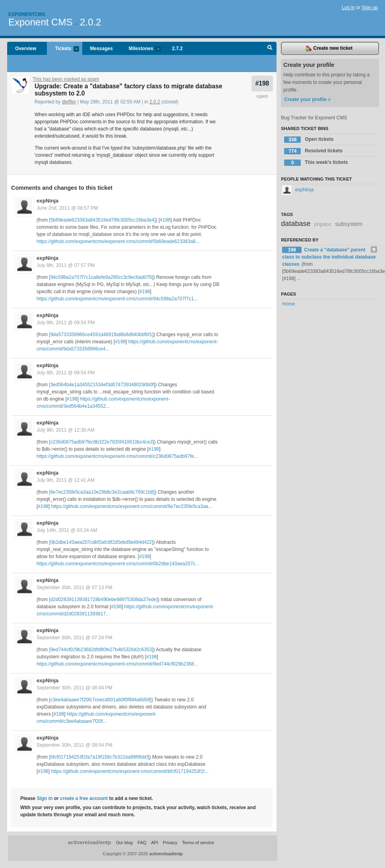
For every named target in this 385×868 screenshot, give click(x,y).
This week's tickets (316, 163)
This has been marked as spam (66, 79)
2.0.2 (90, 22)
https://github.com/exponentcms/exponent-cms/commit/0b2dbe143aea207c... (118, 564)
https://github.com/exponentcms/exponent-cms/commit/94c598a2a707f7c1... (117, 299)
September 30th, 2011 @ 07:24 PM (74, 638)
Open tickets (309, 140)
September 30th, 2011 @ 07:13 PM (74, 588)
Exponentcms (27, 14)
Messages (102, 49)
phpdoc (323, 224)
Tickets (63, 49)
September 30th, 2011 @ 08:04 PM (74, 688)
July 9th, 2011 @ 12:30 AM (66, 430)
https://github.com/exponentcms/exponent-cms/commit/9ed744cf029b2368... (117, 664)
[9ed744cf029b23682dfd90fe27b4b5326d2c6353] (101, 650)
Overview (26, 49)
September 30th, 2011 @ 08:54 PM (74, 745)
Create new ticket (329, 49)
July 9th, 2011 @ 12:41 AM (66, 480)
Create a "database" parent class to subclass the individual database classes (329, 257)
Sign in (44, 798)
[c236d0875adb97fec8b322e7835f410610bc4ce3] (101, 442)
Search (270, 49)
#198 (262, 83)
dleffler (69, 102)
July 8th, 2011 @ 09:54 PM (66, 323)
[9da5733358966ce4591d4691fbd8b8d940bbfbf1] (101, 335)
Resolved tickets (313, 151)
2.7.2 (177, 49)
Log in (348, 8)
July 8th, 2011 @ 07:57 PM (66, 265)
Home (288, 304)
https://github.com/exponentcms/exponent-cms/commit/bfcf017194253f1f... (130, 771)
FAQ (142, 843)
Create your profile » (307, 99)
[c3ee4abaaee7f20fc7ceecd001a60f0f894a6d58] (100, 700)
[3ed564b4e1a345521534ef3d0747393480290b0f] (102, 385)
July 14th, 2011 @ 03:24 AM (67, 530)
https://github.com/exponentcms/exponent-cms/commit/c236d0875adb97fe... (117, 456)
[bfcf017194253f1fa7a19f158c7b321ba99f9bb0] (99, 757)
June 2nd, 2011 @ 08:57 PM (67, 208)
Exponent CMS (40, 22)
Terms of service (198, 843)
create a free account (84, 798)
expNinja (47, 201)
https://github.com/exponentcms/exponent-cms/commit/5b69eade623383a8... (118, 241)
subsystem (349, 224)
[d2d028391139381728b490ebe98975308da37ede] (103, 599)
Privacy (170, 843)
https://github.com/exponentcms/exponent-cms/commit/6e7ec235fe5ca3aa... (132, 506)
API (155, 843)
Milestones (141, 49)
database (296, 224)
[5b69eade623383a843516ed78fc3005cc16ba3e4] (102, 220)
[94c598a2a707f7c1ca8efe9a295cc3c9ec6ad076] (101, 277)
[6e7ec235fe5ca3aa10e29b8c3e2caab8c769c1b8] (102, 492)
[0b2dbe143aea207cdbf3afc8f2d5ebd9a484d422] (101, 542)
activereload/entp (90, 842)
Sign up (370, 8)
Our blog (124, 843)
